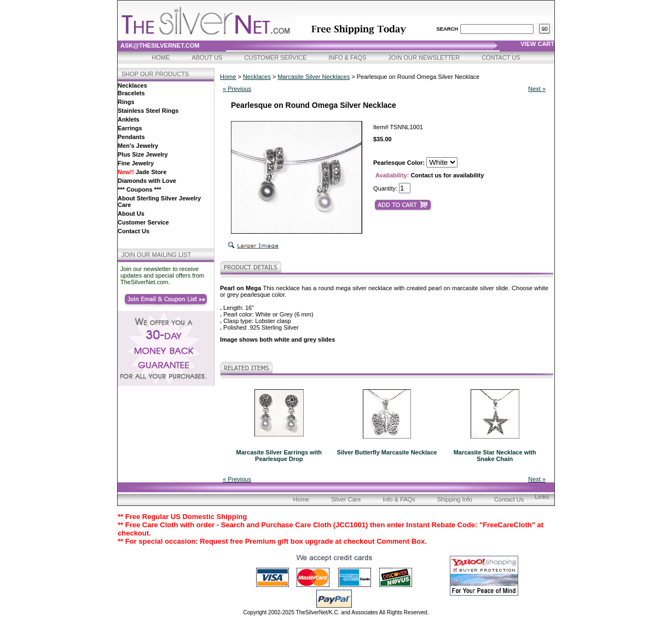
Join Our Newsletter (424, 57)
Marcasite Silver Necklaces (314, 77)
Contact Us (501, 57)
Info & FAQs (347, 57)
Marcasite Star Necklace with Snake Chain (495, 456)
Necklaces (132, 85)
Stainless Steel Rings (148, 111)
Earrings (130, 128)
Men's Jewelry (138, 146)
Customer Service (275, 57)
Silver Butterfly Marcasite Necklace (387, 452)
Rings (126, 102)
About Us (207, 57)
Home (161, 57)
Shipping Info (455, 499)
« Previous (237, 89)
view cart (537, 44)
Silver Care (346, 499)
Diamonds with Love (147, 181)
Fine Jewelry (136, 163)
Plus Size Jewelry (143, 154)
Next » (537, 89)
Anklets (129, 119)
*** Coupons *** (139, 189)
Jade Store (142, 172)
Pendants (131, 137)
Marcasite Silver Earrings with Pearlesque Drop (279, 456)
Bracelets (131, 93)
